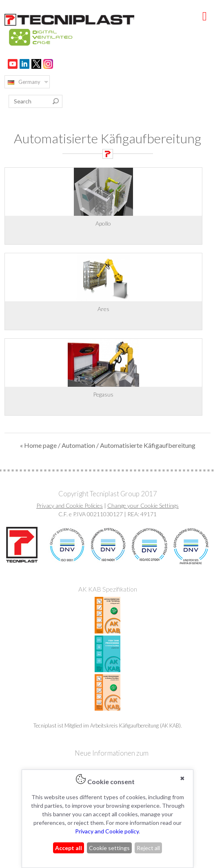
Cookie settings (109, 848)
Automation (78, 445)
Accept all (69, 848)
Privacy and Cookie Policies (70, 505)
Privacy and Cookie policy (107, 831)
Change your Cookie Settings (143, 505)
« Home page (38, 445)
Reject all (148, 848)
